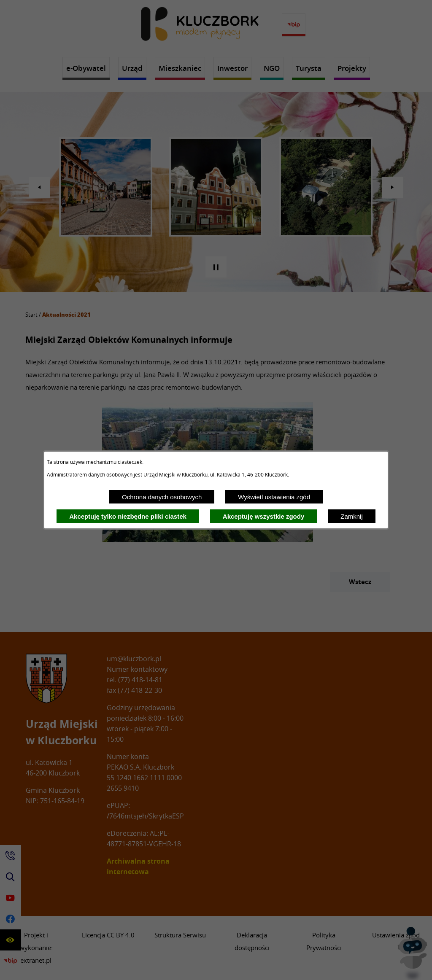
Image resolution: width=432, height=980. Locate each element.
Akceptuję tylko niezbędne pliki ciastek (128, 516)
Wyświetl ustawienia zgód (274, 497)
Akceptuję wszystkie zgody (263, 516)
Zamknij (352, 516)
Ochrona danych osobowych (162, 497)
